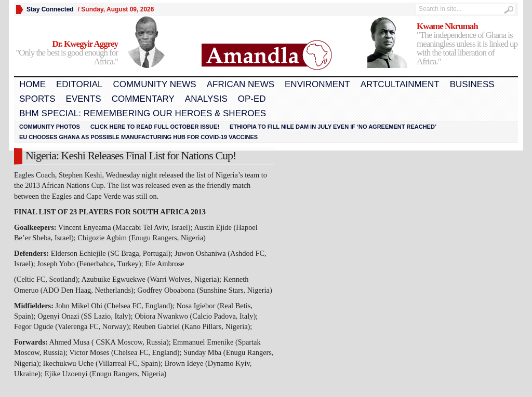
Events (84, 99)
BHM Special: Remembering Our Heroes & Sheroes (143, 113)
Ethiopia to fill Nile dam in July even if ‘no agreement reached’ (333, 127)
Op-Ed (252, 99)
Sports (37, 99)
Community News (154, 84)
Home (32, 84)
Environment (317, 84)
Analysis (206, 99)
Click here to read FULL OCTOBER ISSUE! (155, 127)
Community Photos (50, 127)
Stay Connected (50, 9)
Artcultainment (400, 84)
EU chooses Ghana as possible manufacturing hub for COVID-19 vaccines (138, 137)
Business (472, 84)
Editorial (79, 84)
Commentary (143, 99)
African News (241, 84)
